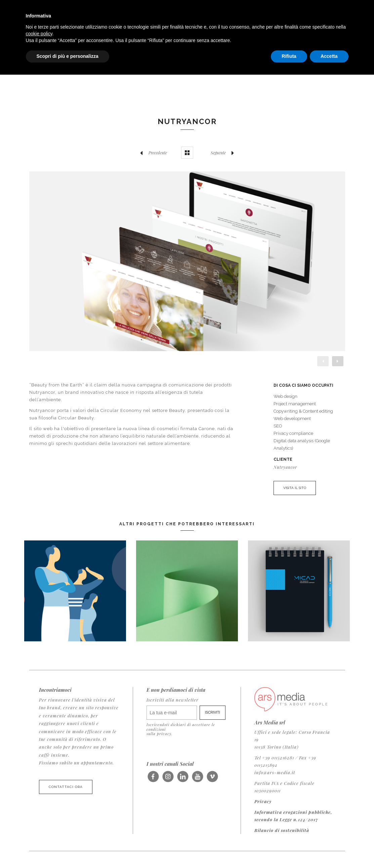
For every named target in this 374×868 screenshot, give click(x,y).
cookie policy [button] (39, 34)
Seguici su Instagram (168, 779)
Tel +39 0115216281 (274, 758)
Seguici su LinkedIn (183, 779)
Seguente (224, 153)
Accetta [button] (329, 56)
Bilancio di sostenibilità (282, 830)
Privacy (263, 801)
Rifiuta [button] (289, 56)
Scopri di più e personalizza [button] (68, 56)
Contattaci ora (66, 787)
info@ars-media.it (275, 772)
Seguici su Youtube (197, 779)
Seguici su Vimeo (212, 779)
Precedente (152, 153)
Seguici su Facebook (153, 779)
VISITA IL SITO (295, 488)
